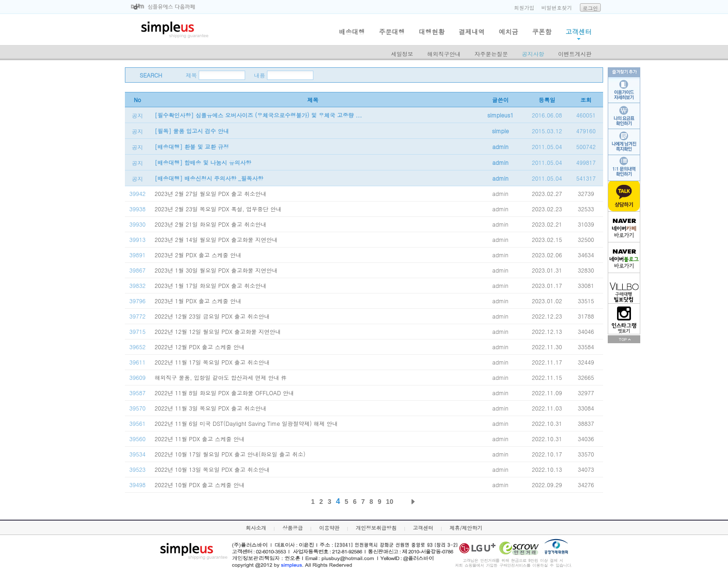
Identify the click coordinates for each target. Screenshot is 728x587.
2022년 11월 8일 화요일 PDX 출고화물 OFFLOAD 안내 (224, 393)
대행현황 (432, 32)
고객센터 (578, 32)
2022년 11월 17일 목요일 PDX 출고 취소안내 (212, 362)
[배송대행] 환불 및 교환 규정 (192, 147)
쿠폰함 (542, 32)
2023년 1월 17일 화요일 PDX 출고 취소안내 (211, 285)
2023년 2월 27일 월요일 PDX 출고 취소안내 (211, 193)
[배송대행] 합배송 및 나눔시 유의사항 (203, 162)
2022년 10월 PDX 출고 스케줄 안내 (200, 485)
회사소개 (256, 528)
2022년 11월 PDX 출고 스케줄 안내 (200, 439)
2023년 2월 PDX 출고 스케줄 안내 (198, 255)
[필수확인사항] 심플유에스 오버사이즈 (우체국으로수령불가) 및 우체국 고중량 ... (258, 115)
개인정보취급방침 (376, 528)
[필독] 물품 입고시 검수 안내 (192, 131)
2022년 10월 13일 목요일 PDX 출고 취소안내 (212, 469)
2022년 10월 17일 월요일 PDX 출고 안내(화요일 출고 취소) (230, 454)
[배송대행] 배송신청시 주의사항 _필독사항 (209, 178)
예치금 (508, 32)
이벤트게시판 (575, 54)
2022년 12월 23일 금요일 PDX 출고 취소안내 (212, 316)
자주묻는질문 (491, 54)
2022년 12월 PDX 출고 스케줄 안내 (200, 347)
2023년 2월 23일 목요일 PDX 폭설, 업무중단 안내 (218, 209)
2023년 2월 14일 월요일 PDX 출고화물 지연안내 (216, 239)
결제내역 (472, 32)
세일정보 (402, 54)
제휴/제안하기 (466, 528)
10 (390, 502)
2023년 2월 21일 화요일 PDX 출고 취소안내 (211, 224)
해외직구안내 (444, 54)
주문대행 (392, 32)
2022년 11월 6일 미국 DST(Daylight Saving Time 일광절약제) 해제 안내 (246, 423)
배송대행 (352, 32)
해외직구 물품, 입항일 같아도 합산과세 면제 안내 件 (221, 377)
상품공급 (292, 528)
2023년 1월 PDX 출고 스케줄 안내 (198, 301)
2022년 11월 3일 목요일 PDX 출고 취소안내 (211, 408)
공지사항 (533, 54)
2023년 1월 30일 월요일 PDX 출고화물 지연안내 (216, 270)
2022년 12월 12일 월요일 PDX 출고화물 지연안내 (218, 331)
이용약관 (329, 528)
